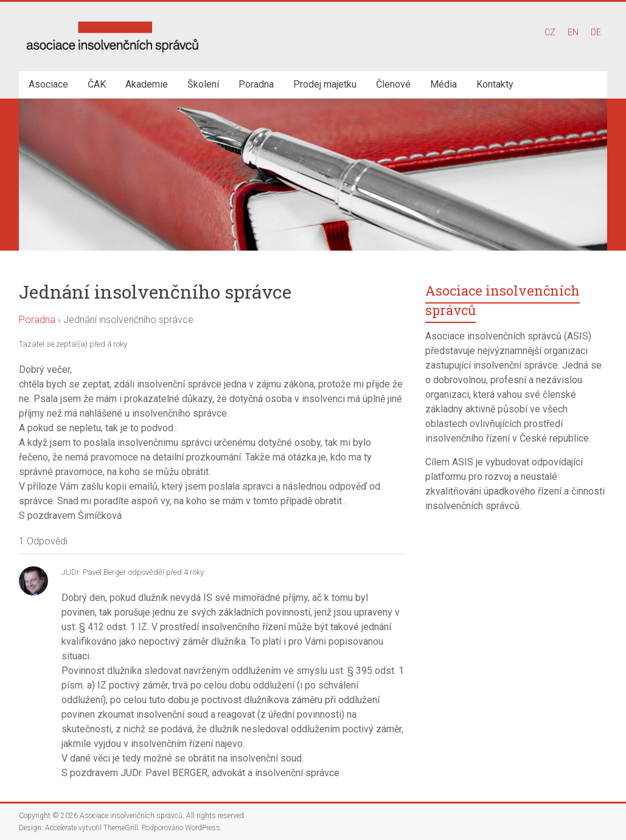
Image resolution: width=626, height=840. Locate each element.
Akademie (147, 84)
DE (596, 32)
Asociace (48, 84)
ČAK (97, 84)
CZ (550, 32)
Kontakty (495, 84)
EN (573, 32)
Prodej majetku (325, 84)
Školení (203, 84)
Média (443, 84)
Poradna (256, 84)
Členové (393, 84)
